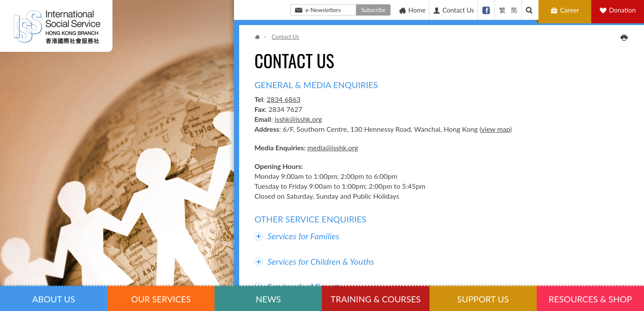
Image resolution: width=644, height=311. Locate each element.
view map (496, 129)
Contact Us (453, 10)
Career (566, 10)
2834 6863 (283, 99)
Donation (622, 10)
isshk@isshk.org (298, 119)
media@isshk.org (333, 148)
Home (412, 10)
